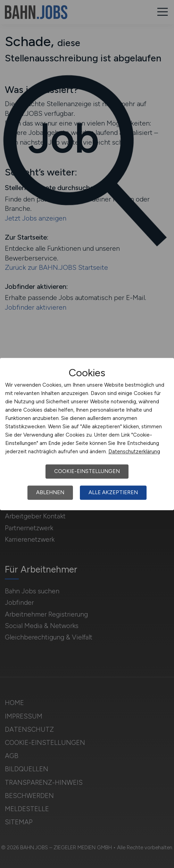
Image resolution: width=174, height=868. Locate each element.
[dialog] (87, 434)
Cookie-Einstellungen (87, 471)
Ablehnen (50, 492)
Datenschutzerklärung (134, 452)
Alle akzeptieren (113, 492)
